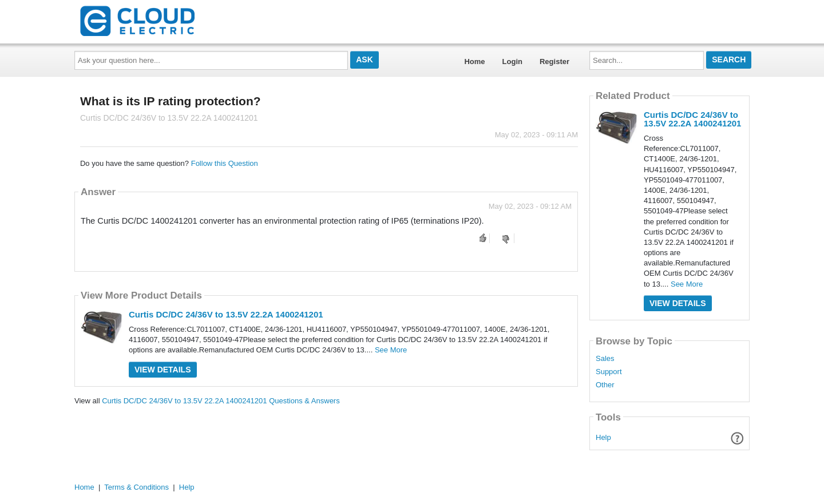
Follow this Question (225, 163)
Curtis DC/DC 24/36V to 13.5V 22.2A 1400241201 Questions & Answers (221, 401)
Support (609, 372)
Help (603, 437)
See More (391, 350)
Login (512, 61)
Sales (605, 359)
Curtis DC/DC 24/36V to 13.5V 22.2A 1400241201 (226, 314)
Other (605, 385)
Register (554, 61)
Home (474, 61)
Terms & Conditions (136, 487)
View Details (163, 370)
